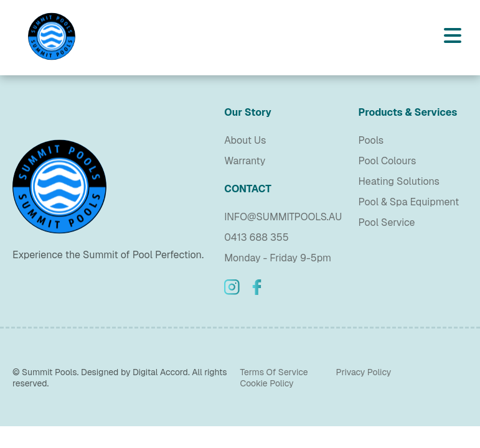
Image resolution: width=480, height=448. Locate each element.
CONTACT (248, 189)
